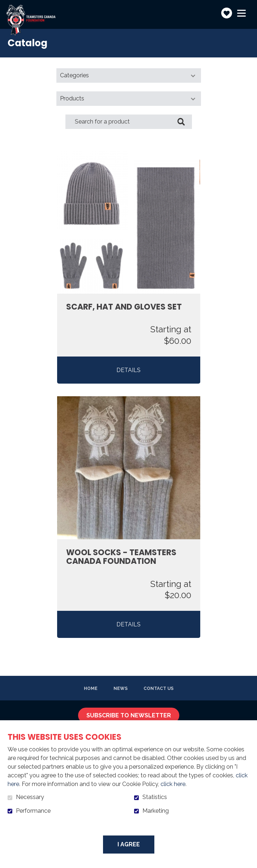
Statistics (155, 797)
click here (173, 784)
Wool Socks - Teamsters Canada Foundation (121, 557)
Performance (33, 811)
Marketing (156, 811)
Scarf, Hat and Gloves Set (124, 307)
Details (128, 370)
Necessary (30, 797)
